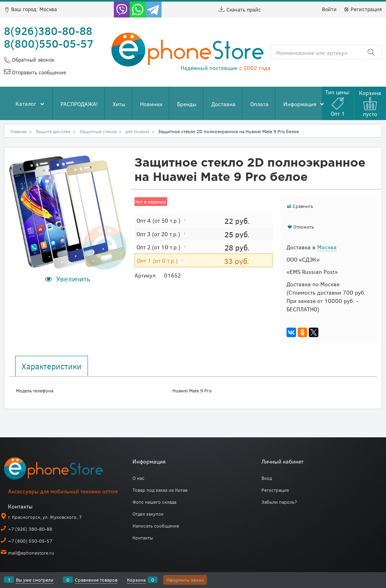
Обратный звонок (32, 60)
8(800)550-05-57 (49, 43)
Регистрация (363, 9)
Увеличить (73, 279)
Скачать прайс (240, 10)
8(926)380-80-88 (48, 31)
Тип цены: (338, 103)
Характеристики (52, 366)
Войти (329, 9)
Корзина (136, 580)
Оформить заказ (185, 580)
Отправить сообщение (38, 72)
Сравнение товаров (96, 580)
